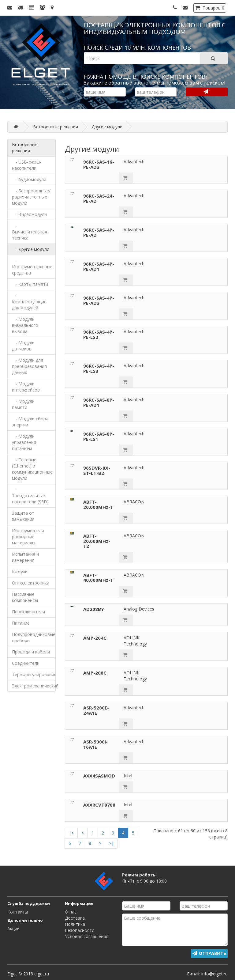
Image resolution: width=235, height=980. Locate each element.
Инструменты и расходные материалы (28, 537)
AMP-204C (95, 638)
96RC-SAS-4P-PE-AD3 (99, 300)
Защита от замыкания (23, 516)
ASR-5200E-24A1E (96, 710)
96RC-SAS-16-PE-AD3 (99, 164)
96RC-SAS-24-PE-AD (99, 198)
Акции (13, 928)
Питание (21, 623)
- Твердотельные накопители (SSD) (30, 496)
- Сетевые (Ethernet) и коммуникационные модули (32, 469)
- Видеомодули (29, 214)
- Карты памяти (30, 284)
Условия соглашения (87, 936)
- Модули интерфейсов (26, 387)
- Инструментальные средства (32, 267)
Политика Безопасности (80, 927)
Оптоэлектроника (31, 583)
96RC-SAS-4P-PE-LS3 (99, 368)
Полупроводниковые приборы (34, 637)
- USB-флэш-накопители (27, 165)
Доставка (75, 918)
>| (111, 843)
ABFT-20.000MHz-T (98, 504)
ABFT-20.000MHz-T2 (97, 541)
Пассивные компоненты (25, 597)
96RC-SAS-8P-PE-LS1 (99, 436)
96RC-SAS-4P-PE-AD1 (99, 266)
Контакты (18, 912)
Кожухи (20, 571)
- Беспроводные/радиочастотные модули (31, 197)
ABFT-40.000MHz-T (98, 578)
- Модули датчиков (23, 346)
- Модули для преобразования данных (29, 366)
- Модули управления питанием (24, 442)
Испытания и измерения (25, 557)
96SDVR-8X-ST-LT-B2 (97, 470)
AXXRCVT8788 (99, 805)
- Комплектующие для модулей (29, 302)
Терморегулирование (34, 674)
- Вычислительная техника (30, 232)
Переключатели (28, 612)
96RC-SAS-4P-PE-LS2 (99, 334)
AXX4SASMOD (99, 776)
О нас (71, 912)
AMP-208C (95, 673)
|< (71, 833)
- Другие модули (31, 249)
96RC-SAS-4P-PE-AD (99, 232)
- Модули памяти (23, 404)
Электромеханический (34, 686)
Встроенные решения (25, 148)
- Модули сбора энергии (30, 422)
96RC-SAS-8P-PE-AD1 (99, 402)
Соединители (26, 663)
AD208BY (94, 609)
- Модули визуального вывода (25, 325)
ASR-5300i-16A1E (95, 744)
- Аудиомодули (29, 179)
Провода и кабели (31, 652)
